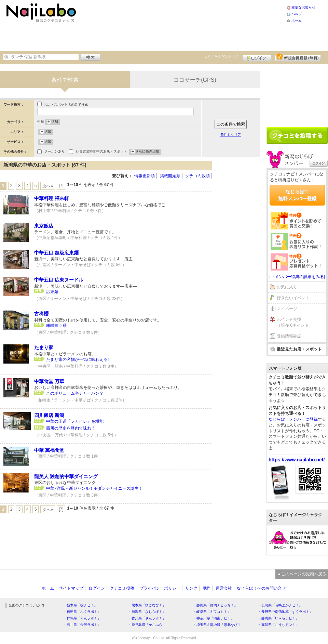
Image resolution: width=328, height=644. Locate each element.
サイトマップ (71, 588)
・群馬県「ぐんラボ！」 (82, 618)
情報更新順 (145, 176)
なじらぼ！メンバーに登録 (293, 419)
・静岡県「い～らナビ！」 (278, 618)
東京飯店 (44, 226)
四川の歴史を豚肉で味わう (71, 428)
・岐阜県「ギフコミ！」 (212, 612)
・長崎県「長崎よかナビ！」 (280, 605)
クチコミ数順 (197, 176)
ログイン (257, 57)
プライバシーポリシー (160, 588)
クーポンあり (55, 152)
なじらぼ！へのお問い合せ (261, 588)
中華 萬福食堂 (49, 450)
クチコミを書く (297, 135)
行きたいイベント (293, 298)
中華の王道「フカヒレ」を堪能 (75, 421)
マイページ (287, 309)
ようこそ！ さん (222, 57)
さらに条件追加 (147, 152)
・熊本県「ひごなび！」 (147, 605)
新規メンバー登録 (298, 57)
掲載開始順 (170, 176)
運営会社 (224, 588)
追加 (55, 122)
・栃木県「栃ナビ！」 (80, 605)
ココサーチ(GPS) (195, 80)
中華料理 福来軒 (52, 198)
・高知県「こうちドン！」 (278, 625)
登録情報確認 (289, 336)
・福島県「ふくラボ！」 (82, 612)
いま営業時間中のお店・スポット (101, 152)
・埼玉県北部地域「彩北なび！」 (219, 625)
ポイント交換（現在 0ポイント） (295, 322)
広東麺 (52, 292)
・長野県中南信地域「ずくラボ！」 (285, 612)
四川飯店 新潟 (49, 415)
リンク (191, 588)
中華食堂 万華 (49, 381)
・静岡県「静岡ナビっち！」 (215, 605)
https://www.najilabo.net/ (297, 460)
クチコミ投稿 (122, 588)
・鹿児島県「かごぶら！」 (149, 625)
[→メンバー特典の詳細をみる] (297, 277)
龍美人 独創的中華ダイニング (66, 476)
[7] (61, 186)
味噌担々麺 (56, 326)
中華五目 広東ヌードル (59, 280)
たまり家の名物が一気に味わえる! (79, 359)
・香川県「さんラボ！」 (147, 618)
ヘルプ (297, 14)
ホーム (297, 20)
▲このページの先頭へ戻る (302, 574)
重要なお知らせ (303, 7)
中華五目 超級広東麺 (56, 253)
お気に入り (287, 287)
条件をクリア (231, 135)
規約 (206, 588)
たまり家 (44, 347)
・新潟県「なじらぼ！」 (147, 612)
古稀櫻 (41, 314)
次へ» (48, 186)
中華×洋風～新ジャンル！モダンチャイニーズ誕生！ (94, 488)
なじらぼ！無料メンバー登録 (297, 195)
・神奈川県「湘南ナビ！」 (214, 618)
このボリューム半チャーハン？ (75, 393)
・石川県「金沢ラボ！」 (82, 625)
